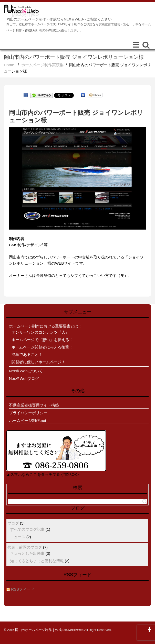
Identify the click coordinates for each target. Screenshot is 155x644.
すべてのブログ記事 (27, 529)
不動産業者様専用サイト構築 (34, 405)
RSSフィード (23, 589)
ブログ (13, 523)
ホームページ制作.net (28, 420)
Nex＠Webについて (26, 371)
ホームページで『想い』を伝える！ (42, 340)
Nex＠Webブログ (24, 379)
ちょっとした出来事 (27, 553)
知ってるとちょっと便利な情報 (37, 561)
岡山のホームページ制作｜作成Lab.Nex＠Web (49, 630)
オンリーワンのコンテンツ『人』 (40, 332)
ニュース (18, 537)
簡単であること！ (27, 354)
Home (9, 65)
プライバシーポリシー (28, 413)
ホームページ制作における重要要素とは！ (45, 326)
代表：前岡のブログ (25, 547)
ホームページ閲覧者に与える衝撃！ (42, 347)
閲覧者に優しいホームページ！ (38, 362)
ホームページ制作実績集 (42, 65)
